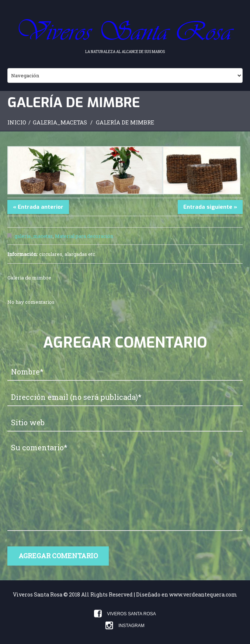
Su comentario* (125, 485)
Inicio (17, 122)
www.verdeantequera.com (203, 594)
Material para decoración (84, 236)
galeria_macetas (60, 122)
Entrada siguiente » (210, 207)
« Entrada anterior (38, 207)
